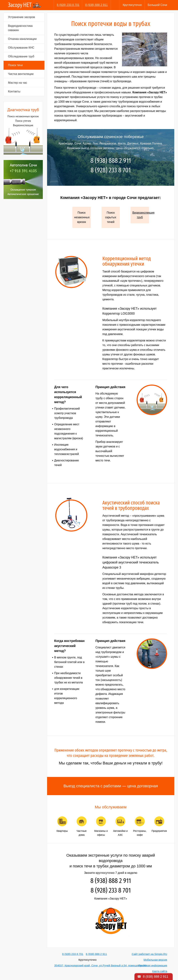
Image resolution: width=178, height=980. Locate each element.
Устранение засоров (21, 17)
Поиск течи (15, 65)
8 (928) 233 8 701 (68, 5)
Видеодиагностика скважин (20, 28)
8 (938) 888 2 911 (96, 5)
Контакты (14, 91)
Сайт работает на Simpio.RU (149, 954)
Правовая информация (153, 965)
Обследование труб (21, 56)
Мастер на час (18, 83)
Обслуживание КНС (21, 48)
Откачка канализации (22, 39)
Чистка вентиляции (21, 74)
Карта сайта (160, 971)
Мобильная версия (155, 960)
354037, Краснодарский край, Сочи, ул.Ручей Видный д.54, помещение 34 (100, 965)
